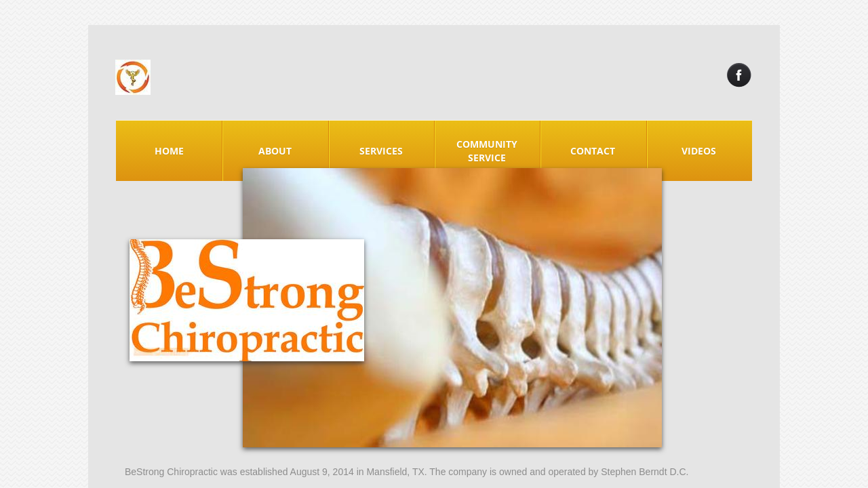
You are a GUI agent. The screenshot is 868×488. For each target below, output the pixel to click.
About (275, 151)
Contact (593, 151)
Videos (699, 151)
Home (169, 151)
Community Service (487, 151)
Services (381, 151)
